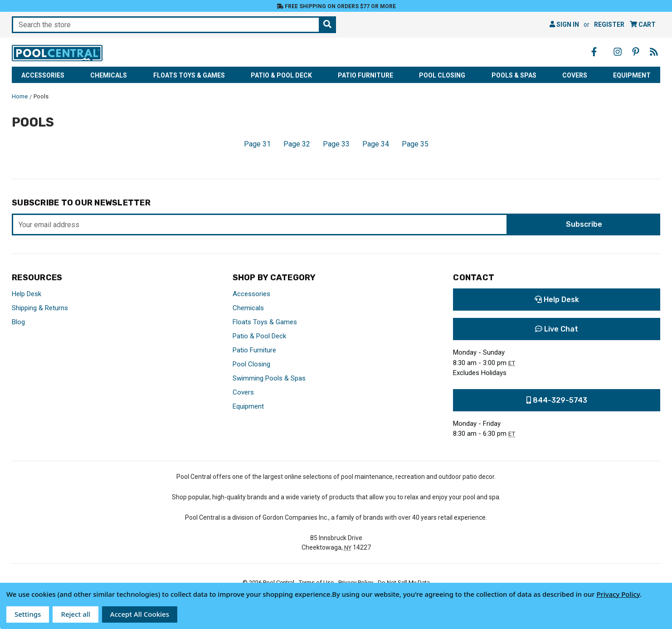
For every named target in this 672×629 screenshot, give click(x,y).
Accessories (43, 75)
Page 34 (376, 144)
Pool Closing (442, 75)
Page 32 (297, 144)
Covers (575, 75)
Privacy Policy (618, 594)
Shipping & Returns (40, 308)
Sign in (564, 24)
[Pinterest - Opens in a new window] (636, 52)
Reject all (75, 614)
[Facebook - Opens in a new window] (594, 52)
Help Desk (27, 294)
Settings (28, 614)
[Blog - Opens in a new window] (654, 52)
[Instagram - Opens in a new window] (618, 52)
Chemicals (109, 75)
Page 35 (415, 144)
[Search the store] (327, 25)
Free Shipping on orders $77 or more (336, 6)
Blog (18, 322)
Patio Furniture (365, 75)
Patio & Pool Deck (281, 75)
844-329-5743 (557, 400)
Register (609, 24)
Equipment (632, 75)
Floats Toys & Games (189, 75)
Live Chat (557, 329)
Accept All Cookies (140, 614)
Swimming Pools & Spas (269, 378)
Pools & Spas (514, 75)
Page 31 (257, 144)
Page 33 (336, 144)
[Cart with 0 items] (643, 25)
